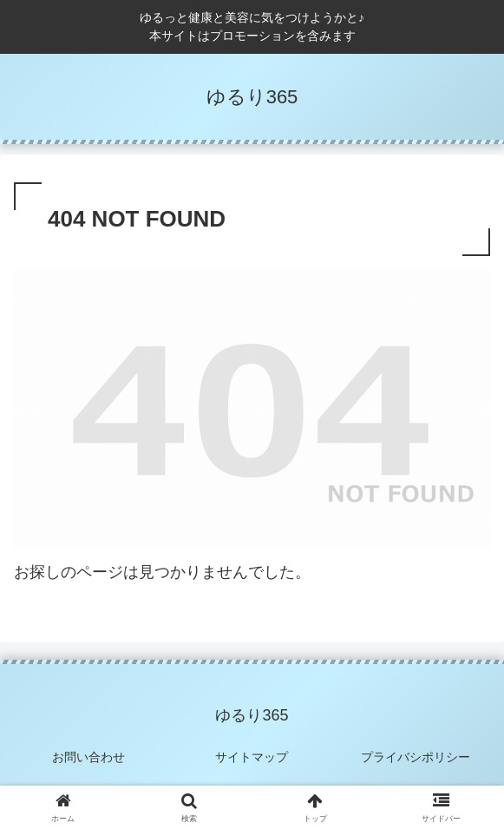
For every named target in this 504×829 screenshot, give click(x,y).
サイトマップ (252, 757)
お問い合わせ (88, 757)
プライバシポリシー (416, 757)
